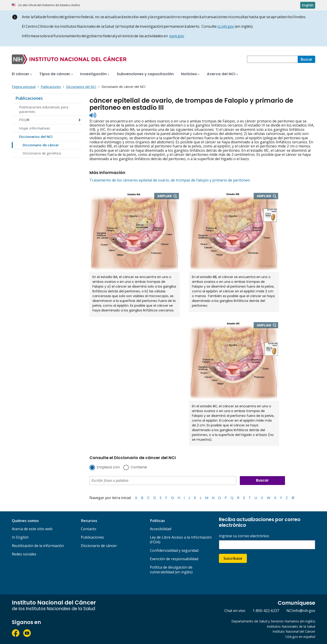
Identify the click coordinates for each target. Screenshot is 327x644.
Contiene (139, 467)
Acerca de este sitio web (32, 529)
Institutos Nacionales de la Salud (291, 626)
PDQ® (24, 120)
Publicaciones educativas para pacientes (44, 109)
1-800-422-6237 (266, 611)
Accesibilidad (161, 529)
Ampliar (168, 196)
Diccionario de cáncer (41, 145)
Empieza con (108, 467)
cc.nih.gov (226, 26)
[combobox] (272, 59)
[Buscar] (306, 59)
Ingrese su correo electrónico (244, 536)
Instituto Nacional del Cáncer (294, 631)
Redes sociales (24, 554)
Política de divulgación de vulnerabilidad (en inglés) (171, 570)
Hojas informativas (35, 128)
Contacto (89, 529)
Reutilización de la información (38, 546)
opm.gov (177, 36)
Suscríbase (233, 558)
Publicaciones (29, 98)
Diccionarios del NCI (36, 137)
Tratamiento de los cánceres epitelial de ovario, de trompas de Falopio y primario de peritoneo (170, 180)
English (308, 5)
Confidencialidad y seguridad (174, 550)
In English (20, 537)
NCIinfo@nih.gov (301, 611)
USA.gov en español (300, 637)
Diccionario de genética (42, 153)
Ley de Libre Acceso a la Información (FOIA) (181, 540)
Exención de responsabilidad (174, 559)
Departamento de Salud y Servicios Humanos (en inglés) (273, 621)
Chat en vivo (235, 611)
